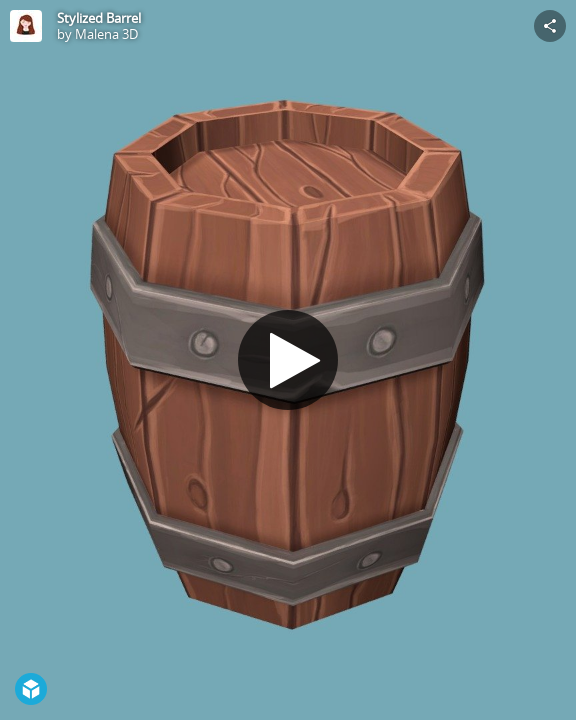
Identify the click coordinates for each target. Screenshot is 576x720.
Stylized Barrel (99, 18)
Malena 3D (106, 34)
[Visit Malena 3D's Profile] (26, 26)
